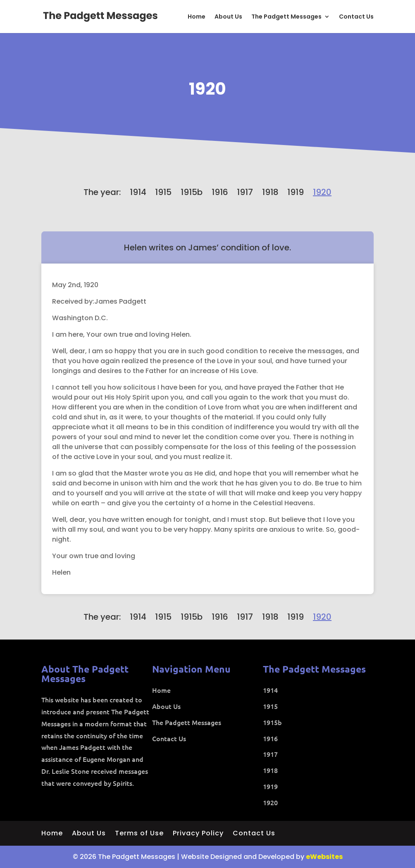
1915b (192, 192)
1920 (207, 89)
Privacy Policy (198, 834)
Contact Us (356, 17)
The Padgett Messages (286, 17)
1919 (296, 192)
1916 (220, 192)
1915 (163, 192)
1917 (245, 192)
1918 (270, 192)
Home (197, 17)
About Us (228, 17)
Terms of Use (139, 834)
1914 (138, 192)
